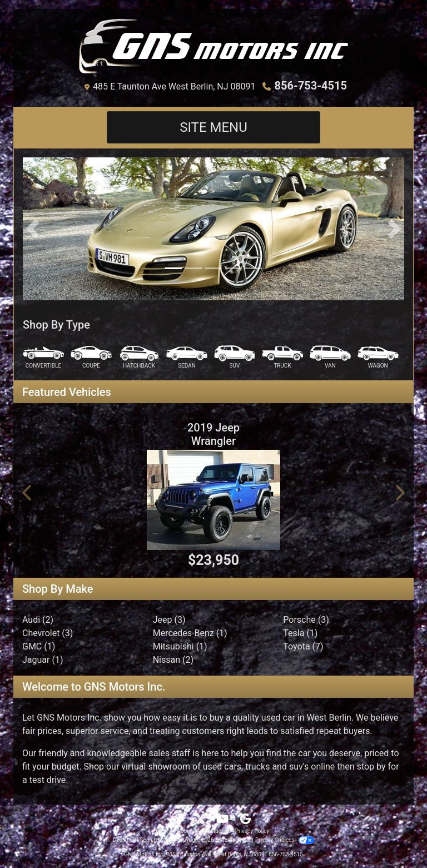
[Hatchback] (139, 357)
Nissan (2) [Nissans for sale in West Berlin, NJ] (173, 660)
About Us (188, 831)
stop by (371, 767)
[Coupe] (91, 357)
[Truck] (282, 357)
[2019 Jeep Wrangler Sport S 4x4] (213, 500)
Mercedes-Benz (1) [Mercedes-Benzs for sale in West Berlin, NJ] (190, 633)
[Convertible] (43, 357)
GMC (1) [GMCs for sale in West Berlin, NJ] (39, 646)
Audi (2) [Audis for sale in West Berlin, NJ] (38, 620)
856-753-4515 (311, 86)
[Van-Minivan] (330, 357)
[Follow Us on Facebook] (181, 820)
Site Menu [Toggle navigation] (213, 127)
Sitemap (228, 840)
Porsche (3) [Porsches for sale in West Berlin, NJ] (306, 620)
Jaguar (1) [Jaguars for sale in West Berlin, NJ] (43, 660)
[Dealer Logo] (213, 46)
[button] (33, 229)
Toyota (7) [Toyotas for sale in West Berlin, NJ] (303, 646)
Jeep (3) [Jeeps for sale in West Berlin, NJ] (169, 620)
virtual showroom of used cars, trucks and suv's (215, 767)
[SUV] (235, 357)
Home (165, 831)
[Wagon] (378, 357)
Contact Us (217, 831)
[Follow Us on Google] (245, 820)
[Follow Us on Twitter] (201, 820)
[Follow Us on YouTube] (224, 820)
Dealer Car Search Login (143, 840)
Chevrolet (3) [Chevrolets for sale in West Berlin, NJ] (48, 633)
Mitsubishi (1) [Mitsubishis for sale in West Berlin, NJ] (180, 646)
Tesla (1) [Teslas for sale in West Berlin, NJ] (300, 633)
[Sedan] (187, 357)
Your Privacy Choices (278, 840)
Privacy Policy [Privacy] (252, 831)
